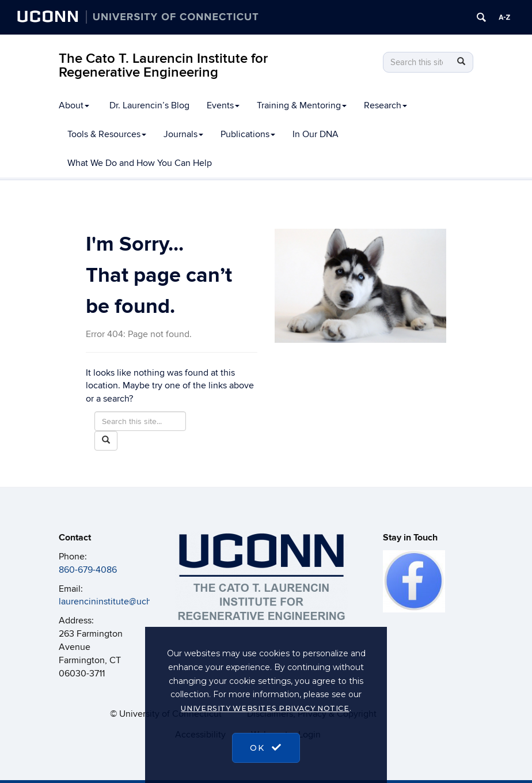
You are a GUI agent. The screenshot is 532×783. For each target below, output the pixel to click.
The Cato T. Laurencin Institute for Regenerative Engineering (163, 65)
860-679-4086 (88, 570)
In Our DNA (316, 134)
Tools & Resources (107, 134)
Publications (248, 134)
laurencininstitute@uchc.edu (116, 602)
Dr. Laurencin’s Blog (149, 105)
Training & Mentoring (302, 105)
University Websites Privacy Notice (265, 708)
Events (223, 105)
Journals (183, 134)
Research (385, 105)
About (74, 105)
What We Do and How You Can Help (140, 163)
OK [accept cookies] (266, 748)
